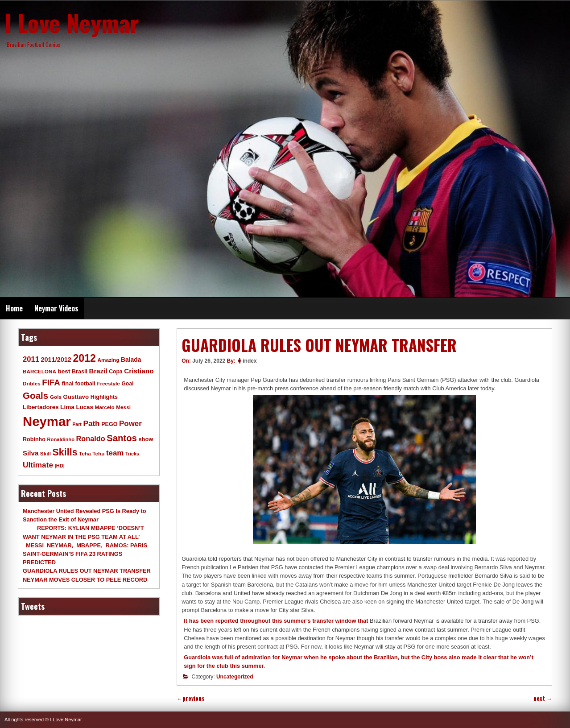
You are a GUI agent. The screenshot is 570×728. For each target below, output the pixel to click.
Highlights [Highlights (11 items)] (104, 397)
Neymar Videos (56, 308)
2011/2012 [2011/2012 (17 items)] (56, 360)
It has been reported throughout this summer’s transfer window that (276, 621)
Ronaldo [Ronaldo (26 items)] (91, 438)
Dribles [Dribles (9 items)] (32, 383)
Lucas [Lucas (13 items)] (84, 407)
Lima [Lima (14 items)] (67, 407)
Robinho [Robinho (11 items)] (34, 439)
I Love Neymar (72, 22)
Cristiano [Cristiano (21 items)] (139, 371)
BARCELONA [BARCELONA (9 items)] (39, 371)
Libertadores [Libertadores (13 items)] (41, 407)
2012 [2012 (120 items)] (84, 358)
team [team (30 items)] (115, 453)
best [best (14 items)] (64, 371)
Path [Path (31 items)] (91, 423)
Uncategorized (235, 677)
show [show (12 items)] (146, 439)
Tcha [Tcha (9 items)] (85, 453)
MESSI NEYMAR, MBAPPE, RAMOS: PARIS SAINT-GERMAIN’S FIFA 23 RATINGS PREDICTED (85, 554)
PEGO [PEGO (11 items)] (109, 424)
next (543, 698)
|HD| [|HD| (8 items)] (60, 466)
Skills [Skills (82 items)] (65, 452)
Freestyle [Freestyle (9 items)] (108, 383)
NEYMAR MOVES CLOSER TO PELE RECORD (85, 580)
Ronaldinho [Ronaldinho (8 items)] (61, 439)
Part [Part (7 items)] (77, 424)
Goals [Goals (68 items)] (35, 395)
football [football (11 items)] (85, 384)
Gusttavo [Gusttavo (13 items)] (76, 397)
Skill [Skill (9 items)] (45, 453)
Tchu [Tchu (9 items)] (98, 453)
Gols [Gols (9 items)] (56, 397)
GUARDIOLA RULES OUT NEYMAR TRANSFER (87, 571)
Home (14, 308)
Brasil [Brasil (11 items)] (80, 372)
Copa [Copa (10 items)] (116, 372)
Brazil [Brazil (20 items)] (98, 371)
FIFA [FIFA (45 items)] (51, 383)
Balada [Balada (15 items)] (131, 360)
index (250, 361)
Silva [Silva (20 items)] (31, 453)
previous (191, 698)
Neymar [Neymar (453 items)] (47, 421)
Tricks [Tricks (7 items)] (132, 454)
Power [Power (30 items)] (130, 424)
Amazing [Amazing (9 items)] (109, 360)
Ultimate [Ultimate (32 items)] (38, 465)
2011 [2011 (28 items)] (31, 359)
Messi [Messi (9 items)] (123, 407)
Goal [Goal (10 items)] (127, 384)
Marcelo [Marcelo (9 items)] (104, 407)
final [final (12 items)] (67, 383)
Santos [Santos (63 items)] (122, 438)
